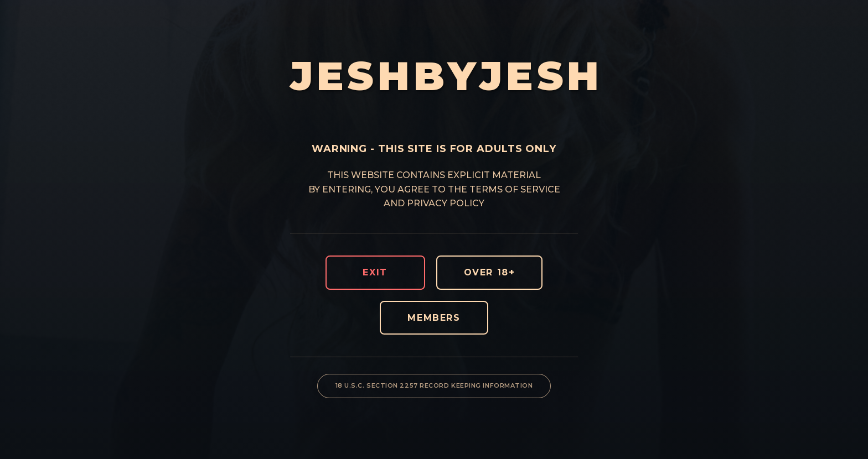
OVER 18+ (490, 272)
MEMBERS (434, 318)
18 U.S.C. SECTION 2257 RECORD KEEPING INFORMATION (434, 385)
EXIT (375, 272)
